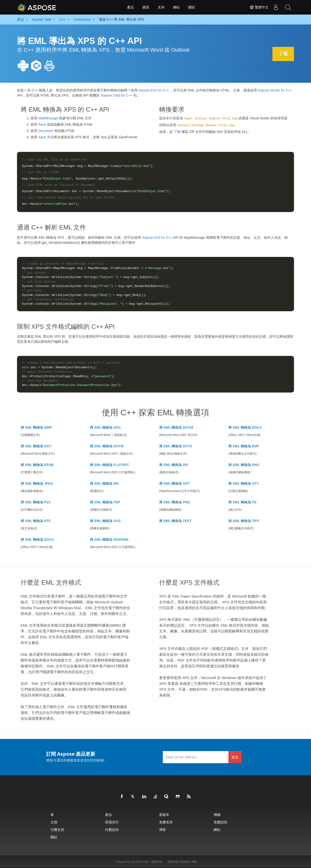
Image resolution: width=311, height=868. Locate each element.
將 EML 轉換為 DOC (105, 427)
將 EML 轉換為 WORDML (110, 540)
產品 (130, 7)
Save (42, 124)
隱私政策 (173, 862)
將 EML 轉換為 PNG (244, 465)
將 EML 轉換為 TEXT (175, 521)
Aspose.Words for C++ (275, 90)
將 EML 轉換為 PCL (36, 502)
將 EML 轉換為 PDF (105, 502)
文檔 (54, 822)
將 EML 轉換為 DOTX (176, 446)
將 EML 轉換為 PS (242, 502)
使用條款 (185, 862)
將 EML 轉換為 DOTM (107, 446)
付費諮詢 (112, 830)
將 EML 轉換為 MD (104, 483)
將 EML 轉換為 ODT (175, 483)
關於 (192, 7)
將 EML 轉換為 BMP (36, 427)
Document (46, 131)
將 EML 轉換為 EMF (244, 446)
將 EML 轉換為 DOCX (245, 427)
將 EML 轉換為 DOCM (176, 427)
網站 (176, 7)
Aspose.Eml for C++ (154, 90)
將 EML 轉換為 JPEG (37, 483)
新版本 (164, 815)
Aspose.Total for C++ (117, 95)
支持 (161, 7)
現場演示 (112, 822)
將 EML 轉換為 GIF (174, 465)
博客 (163, 830)
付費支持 (57, 830)
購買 (146, 7)
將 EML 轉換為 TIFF (244, 521)
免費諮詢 (220, 822)
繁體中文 (259, 7)
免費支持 (166, 822)
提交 (235, 757)
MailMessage (48, 118)
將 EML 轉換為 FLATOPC (110, 465)
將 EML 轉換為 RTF (36, 521)
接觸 (194, 862)
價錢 (217, 815)
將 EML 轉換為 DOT (36, 446)
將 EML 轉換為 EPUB (37, 465)
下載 (283, 54)
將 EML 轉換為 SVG (105, 521)
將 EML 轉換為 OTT (244, 483)
